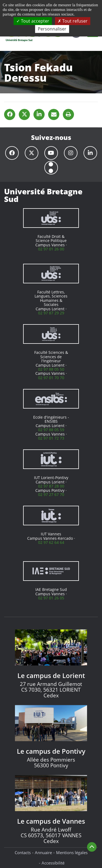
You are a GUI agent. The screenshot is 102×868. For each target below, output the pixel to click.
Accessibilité (53, 863)
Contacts (23, 852)
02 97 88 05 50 (51, 369)
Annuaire (43, 852)
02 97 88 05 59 (51, 430)
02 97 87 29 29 (51, 313)
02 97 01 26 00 (51, 249)
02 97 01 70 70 (51, 378)
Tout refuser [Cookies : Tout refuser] (73, 21)
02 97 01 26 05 (51, 598)
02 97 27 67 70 (51, 494)
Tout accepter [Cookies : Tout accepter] (33, 21)
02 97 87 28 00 (51, 486)
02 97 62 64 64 (51, 542)
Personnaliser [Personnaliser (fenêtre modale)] (52, 29)
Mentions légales (72, 852)
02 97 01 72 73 (51, 438)
